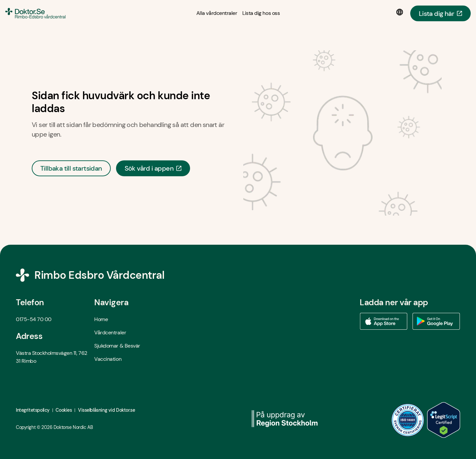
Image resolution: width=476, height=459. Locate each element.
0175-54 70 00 (34, 319)
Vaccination (108, 359)
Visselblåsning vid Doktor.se (106, 410)
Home (101, 319)
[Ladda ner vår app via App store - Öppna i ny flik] (383, 321)
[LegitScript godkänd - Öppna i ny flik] (444, 420)
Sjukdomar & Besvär (117, 346)
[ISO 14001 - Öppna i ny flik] (408, 420)
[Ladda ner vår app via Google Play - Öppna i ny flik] (436, 321)
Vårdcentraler (110, 333)
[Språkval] (401, 12)
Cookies (64, 410)
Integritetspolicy (33, 410)
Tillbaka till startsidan (71, 168)
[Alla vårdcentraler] (217, 13)
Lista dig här (440, 13)
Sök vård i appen (153, 168)
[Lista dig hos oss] (261, 13)
